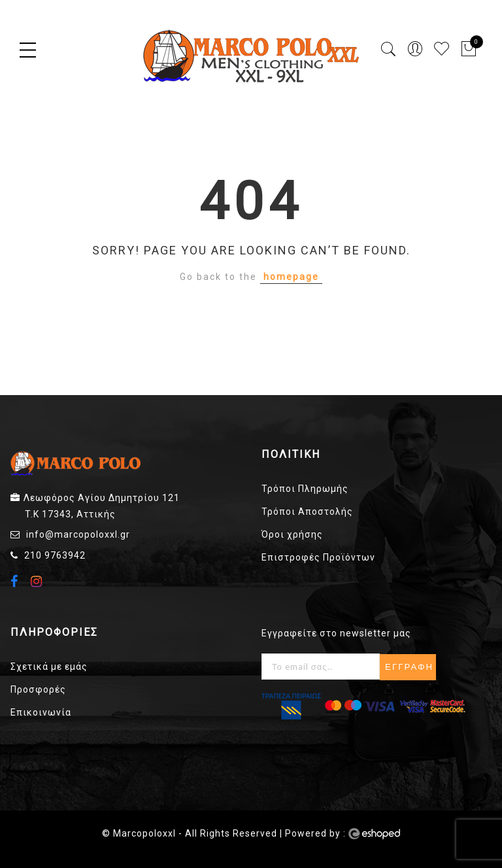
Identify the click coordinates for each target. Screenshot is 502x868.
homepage (291, 277)
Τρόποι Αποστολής (307, 512)
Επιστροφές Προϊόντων (318, 557)
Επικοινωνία (41, 712)
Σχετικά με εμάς (49, 667)
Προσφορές (38, 689)
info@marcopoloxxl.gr (78, 534)
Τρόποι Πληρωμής (305, 489)
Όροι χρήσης (292, 534)
